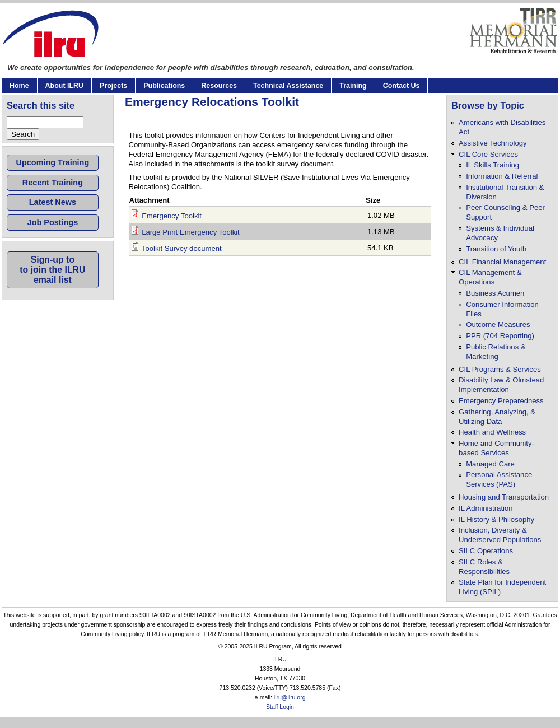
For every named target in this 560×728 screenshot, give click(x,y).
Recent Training (53, 183)
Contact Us (402, 86)
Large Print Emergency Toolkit (191, 232)
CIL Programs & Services (500, 369)
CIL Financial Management (502, 262)
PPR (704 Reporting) (500, 336)
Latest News (53, 202)
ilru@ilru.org (290, 697)
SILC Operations (486, 551)
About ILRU (64, 86)
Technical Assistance (288, 86)
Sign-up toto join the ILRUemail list (52, 270)
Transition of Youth (496, 249)
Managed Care (490, 464)
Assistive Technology (493, 143)
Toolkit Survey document (182, 248)
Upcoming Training (53, 162)
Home (19, 86)
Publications (164, 86)
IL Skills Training (493, 165)
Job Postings (53, 222)
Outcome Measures (498, 325)
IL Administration (486, 508)
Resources (219, 86)
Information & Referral (502, 176)
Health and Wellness (492, 432)
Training (353, 86)
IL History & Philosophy (496, 519)
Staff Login (280, 707)
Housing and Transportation (504, 497)
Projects (113, 86)
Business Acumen (495, 293)
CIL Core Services (488, 154)
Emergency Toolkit (172, 216)
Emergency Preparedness (501, 401)
